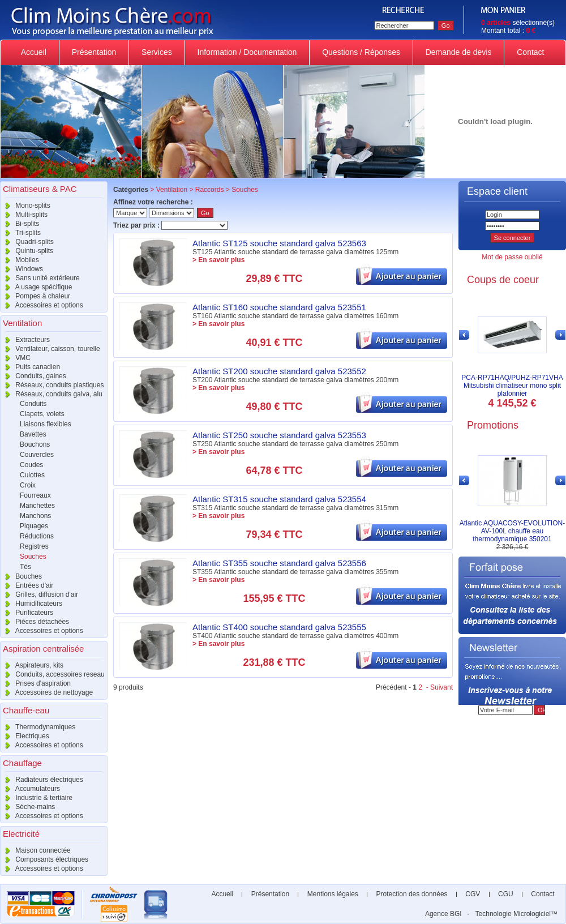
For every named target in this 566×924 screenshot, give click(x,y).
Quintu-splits (27, 251)
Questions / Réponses (361, 52)
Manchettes (37, 506)
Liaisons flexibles (46, 424)
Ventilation (172, 190)
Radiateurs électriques (42, 780)
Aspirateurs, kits (32, 665)
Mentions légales (333, 894)
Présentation (94, 52)
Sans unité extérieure (40, 278)
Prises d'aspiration (35, 683)
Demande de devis (459, 52)
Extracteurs (25, 340)
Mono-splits (25, 206)
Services (156, 52)
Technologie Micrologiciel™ (516, 914)
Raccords (210, 190)
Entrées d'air (27, 585)
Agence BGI (443, 914)
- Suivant (438, 687)
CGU (506, 894)
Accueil (34, 52)
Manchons (35, 516)
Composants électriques (44, 859)
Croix (28, 485)
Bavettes (33, 434)
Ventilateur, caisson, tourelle (50, 349)
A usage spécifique (36, 287)
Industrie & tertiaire (36, 798)
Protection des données (412, 894)
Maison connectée (35, 850)
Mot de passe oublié (512, 257)
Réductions (37, 536)
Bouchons (35, 444)
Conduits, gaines (33, 376)
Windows (22, 269)
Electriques (25, 736)
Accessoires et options (42, 305)
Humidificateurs (31, 604)
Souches (33, 557)
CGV (473, 894)
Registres (34, 546)
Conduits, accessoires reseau (52, 674)
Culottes (32, 475)
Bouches (21, 576)
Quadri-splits (27, 242)
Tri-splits (20, 233)
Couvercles (37, 455)
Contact (530, 52)
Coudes (31, 465)
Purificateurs (27, 613)
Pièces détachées (35, 622)
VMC (15, 358)
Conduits (33, 404)
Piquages (34, 526)
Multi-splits (24, 215)
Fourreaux (35, 495)
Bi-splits (20, 224)
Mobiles (20, 260)
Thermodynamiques (38, 727)
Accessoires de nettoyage (46, 692)
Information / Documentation (247, 52)
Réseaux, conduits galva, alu (51, 394)
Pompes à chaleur (35, 296)
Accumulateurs (30, 789)
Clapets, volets (42, 414)
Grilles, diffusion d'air (39, 594)
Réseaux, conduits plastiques (52, 385)
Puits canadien (30, 367)
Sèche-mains (27, 807)
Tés (25, 567)
